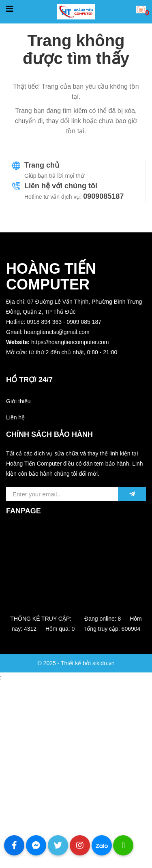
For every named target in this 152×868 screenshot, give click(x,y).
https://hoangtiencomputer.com (70, 342)
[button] (76, 363)
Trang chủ (42, 165)
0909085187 (103, 196)
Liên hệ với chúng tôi (61, 186)
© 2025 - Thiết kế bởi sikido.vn (76, 663)
